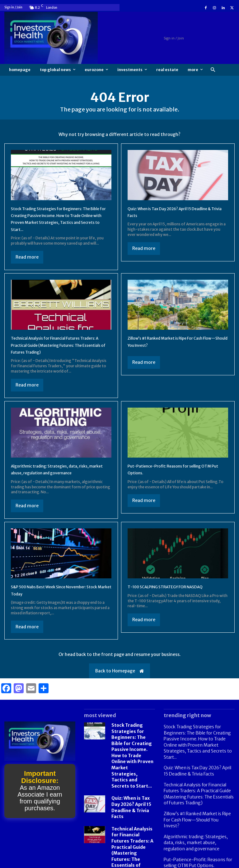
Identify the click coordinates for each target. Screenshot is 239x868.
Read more (27, 257)
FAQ (206, 863)
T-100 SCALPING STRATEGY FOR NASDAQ (177, 594)
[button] (213, 70)
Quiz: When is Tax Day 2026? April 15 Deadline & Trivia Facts (132, 792)
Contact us (225, 863)
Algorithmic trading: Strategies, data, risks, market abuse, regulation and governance (55, 473)
